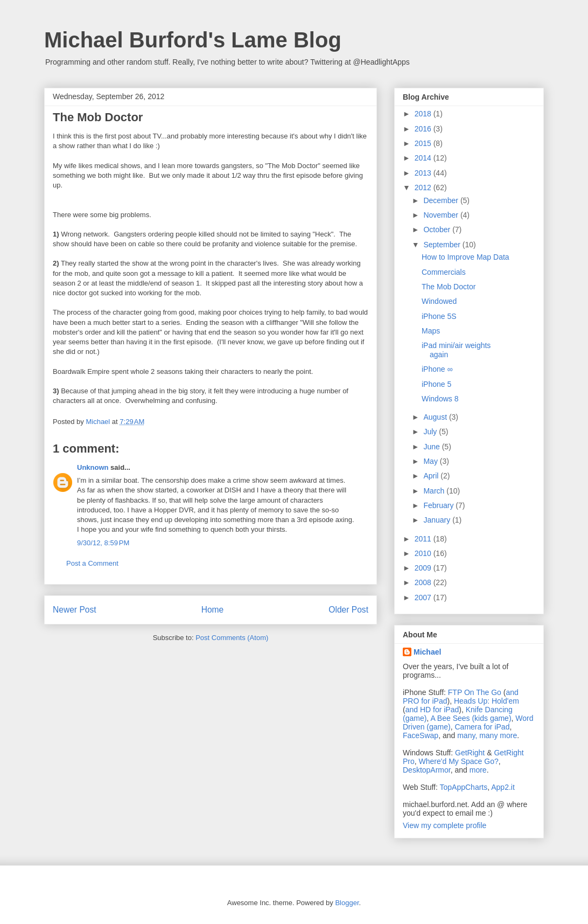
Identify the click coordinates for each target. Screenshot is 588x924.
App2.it (503, 787)
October (438, 230)
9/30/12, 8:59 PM (103, 543)
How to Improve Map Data (465, 257)
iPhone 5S (439, 316)
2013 (424, 173)
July (431, 432)
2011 (424, 539)
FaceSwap (421, 735)
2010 (424, 553)
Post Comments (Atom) (232, 638)
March (435, 491)
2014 (424, 158)
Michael (427, 652)
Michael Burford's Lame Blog (193, 40)
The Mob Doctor (449, 287)
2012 (424, 187)
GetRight (470, 753)
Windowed (439, 301)
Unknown (93, 467)
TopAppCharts (464, 787)
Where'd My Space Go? (459, 761)
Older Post (348, 610)
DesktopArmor (427, 770)
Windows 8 (440, 399)
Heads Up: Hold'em (486, 701)
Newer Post (75, 610)
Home (213, 610)
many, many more (487, 735)
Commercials (444, 272)
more (478, 770)
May (431, 461)
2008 (424, 582)
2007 (424, 598)
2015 (424, 143)
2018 (424, 114)
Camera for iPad (482, 727)
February (439, 505)
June (432, 447)
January (438, 520)
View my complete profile (444, 825)
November (442, 215)
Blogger (347, 903)
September (443, 245)
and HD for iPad (432, 710)
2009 (424, 568)
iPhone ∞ (437, 369)
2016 (424, 129)
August (436, 417)
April (432, 476)
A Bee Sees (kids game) (471, 718)
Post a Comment (92, 563)
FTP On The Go (475, 692)
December (442, 200)
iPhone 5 (436, 384)
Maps (431, 331)
